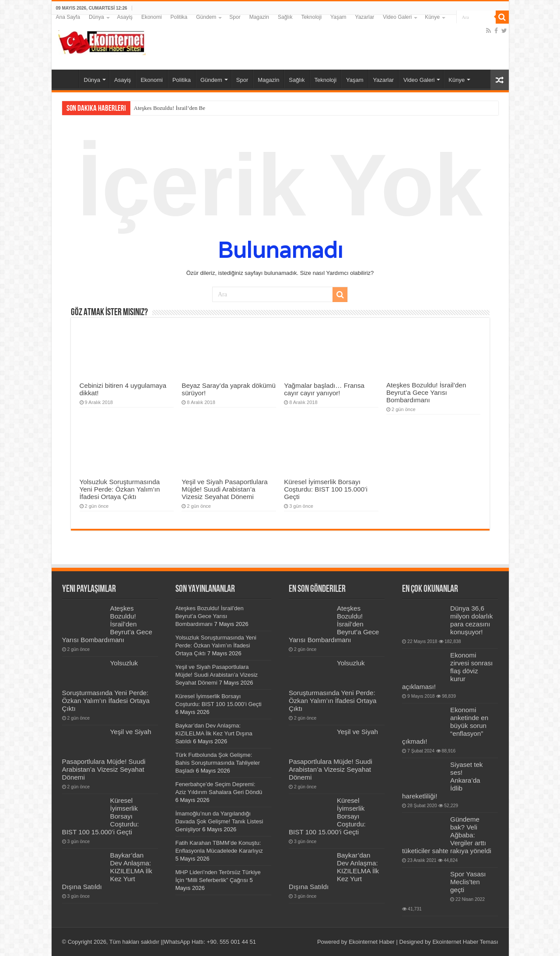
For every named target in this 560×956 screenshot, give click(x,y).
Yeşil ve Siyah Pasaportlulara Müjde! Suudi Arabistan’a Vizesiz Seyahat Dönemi (224, 489)
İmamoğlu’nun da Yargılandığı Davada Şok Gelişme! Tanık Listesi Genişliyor (219, 821)
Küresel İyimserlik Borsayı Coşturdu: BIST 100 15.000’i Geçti (326, 489)
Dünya (96, 17)
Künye (432, 17)
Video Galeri (397, 17)
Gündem (206, 17)
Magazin (259, 17)
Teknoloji (311, 17)
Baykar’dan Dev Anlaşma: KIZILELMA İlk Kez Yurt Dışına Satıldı (214, 733)
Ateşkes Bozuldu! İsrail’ (162, 108)
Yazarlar (365, 17)
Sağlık (285, 17)
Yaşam (338, 17)
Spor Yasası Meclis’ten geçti (468, 882)
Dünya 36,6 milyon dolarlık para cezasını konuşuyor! (471, 620)
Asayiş (125, 17)
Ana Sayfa (68, 17)
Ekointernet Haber (372, 942)
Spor (235, 17)
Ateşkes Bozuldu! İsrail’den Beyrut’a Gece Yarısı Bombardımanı (426, 392)
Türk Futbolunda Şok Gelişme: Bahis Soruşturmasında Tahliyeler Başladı (218, 763)
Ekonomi (152, 17)
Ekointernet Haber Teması (465, 942)
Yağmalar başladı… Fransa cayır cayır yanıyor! (324, 389)
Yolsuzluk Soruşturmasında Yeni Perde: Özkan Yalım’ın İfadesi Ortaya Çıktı (120, 489)
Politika (179, 17)
